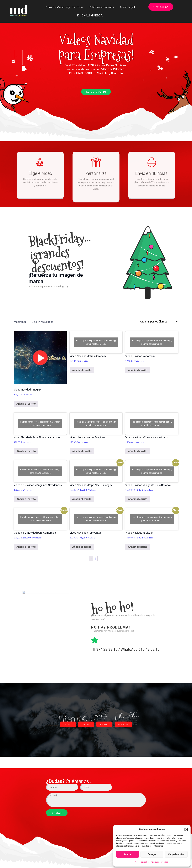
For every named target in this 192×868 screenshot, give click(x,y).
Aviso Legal (127, 7)
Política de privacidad (159, 862)
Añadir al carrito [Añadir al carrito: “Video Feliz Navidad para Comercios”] (26, 547)
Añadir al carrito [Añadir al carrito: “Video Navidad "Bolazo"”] (138, 547)
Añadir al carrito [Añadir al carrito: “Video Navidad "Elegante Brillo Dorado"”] (138, 499)
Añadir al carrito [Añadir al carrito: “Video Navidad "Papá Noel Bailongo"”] (82, 499)
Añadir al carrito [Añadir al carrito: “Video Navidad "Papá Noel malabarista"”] (26, 451)
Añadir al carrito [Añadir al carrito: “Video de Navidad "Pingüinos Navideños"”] (26, 499)
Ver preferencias (176, 854)
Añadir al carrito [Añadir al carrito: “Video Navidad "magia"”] (26, 404)
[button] (186, 829)
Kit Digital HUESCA (90, 15)
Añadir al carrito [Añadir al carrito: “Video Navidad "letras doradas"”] (82, 370)
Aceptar (128, 854)
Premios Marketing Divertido (64, 7)
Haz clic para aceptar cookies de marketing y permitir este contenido (96, 342)
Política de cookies (142, 862)
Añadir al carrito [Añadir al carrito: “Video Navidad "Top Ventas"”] (82, 547)
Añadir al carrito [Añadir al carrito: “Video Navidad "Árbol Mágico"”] (82, 451)
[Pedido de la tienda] (159, 322)
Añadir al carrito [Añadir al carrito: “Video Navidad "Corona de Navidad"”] (138, 451)
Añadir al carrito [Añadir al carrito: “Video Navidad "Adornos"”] (138, 370)
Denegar (152, 854)
